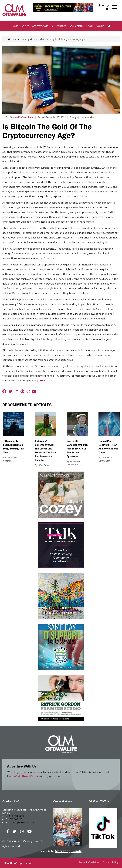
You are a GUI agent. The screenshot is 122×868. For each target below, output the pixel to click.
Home (15, 26)
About (25, 26)
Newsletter (76, 26)
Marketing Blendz (68, 851)
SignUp (100, 26)
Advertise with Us (42, 26)
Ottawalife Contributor (22, 117)
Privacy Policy (111, 863)
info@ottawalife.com (26, 776)
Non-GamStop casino (17, 863)
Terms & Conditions (89, 863)
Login (90, 26)
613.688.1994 (17, 819)
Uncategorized (28, 39)
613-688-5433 (16, 816)
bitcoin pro (45, 380)
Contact (61, 26)
